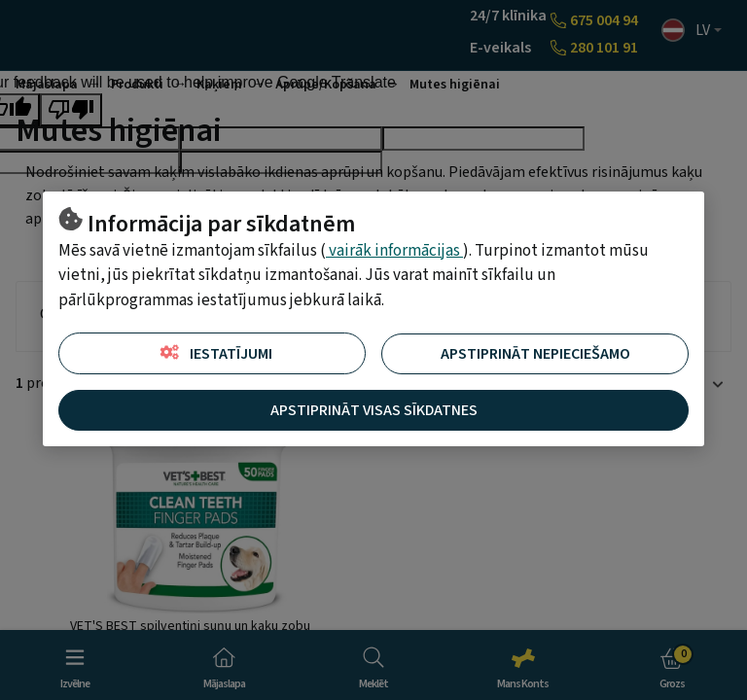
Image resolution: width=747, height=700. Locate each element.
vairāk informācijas (394, 251)
